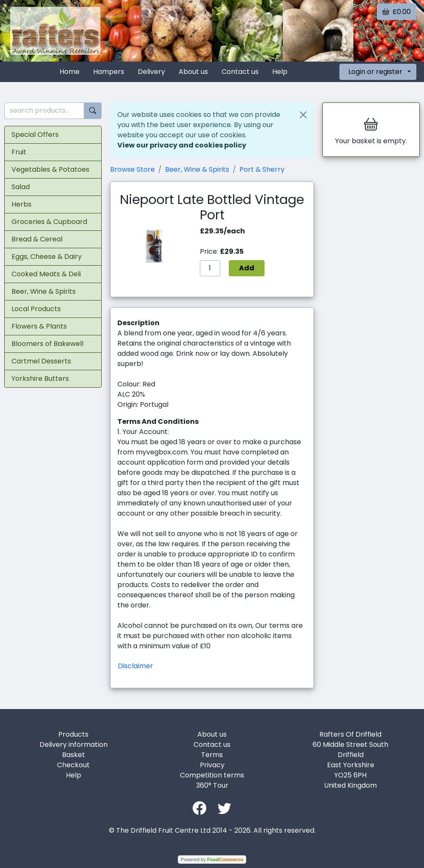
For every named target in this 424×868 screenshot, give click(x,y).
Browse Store (132, 169)
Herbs (21, 204)
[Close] (303, 115)
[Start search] (93, 111)
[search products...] (44, 111)
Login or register (375, 72)
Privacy (212, 765)
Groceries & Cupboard (49, 222)
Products (73, 734)
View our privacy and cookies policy (182, 145)
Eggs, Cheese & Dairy (47, 257)
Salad (21, 187)
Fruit (19, 152)
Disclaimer (135, 666)
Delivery (151, 72)
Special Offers (35, 135)
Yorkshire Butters (40, 379)
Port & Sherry (262, 169)
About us (193, 72)
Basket (74, 755)
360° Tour (212, 785)
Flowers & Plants (39, 326)
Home (70, 72)
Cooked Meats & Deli (46, 274)
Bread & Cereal (37, 239)
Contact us (240, 72)
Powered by (212, 859)
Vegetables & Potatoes (50, 169)
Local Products (36, 309)
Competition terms (212, 775)
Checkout (73, 765)
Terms (212, 755)
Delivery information (74, 745)
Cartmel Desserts (41, 361)
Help (280, 72)
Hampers (109, 72)
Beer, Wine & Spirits (44, 291)
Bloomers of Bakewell (47, 344)
